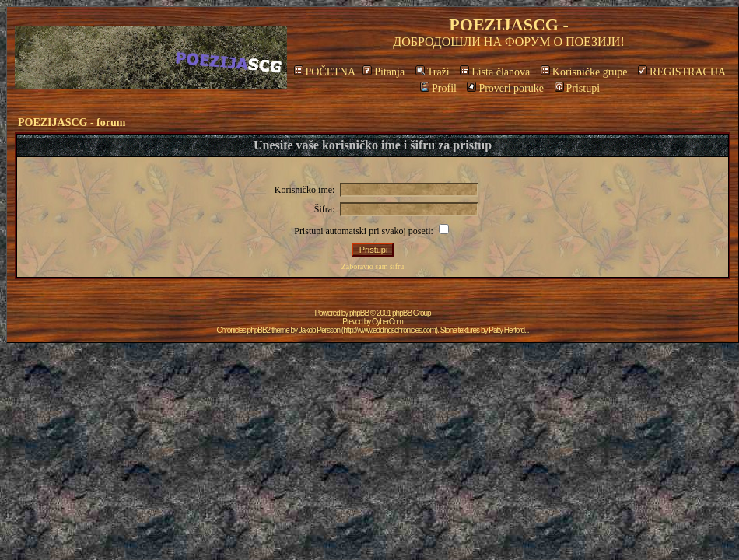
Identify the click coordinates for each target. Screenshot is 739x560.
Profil (438, 88)
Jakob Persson (319, 330)
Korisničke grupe (584, 72)
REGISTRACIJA (682, 72)
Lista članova (495, 72)
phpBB (359, 313)
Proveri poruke (505, 88)
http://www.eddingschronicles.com (389, 330)
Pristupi (578, 88)
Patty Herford (506, 330)
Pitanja (384, 72)
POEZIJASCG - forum (72, 122)
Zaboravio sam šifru (373, 266)
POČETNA (325, 72)
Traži (433, 72)
